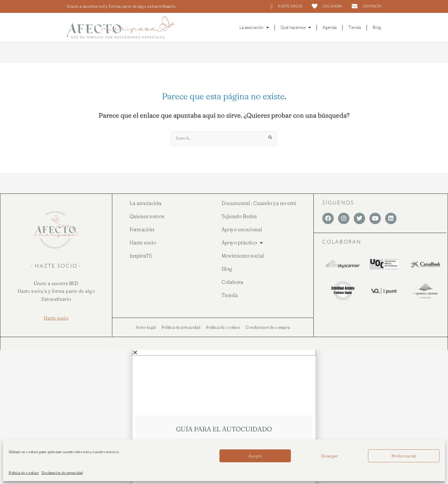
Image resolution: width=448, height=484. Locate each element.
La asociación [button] (254, 28)
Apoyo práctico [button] (242, 243)
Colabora (232, 282)
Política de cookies (24, 473)
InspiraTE (141, 256)
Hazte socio (143, 243)
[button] (224, 353)
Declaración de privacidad (62, 473)
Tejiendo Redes (239, 217)
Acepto (255, 456)
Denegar (330, 456)
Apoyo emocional (242, 230)
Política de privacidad (181, 328)
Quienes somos (147, 217)
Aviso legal (146, 328)
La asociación (145, 203)
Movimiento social (243, 256)
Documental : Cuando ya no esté (259, 203)
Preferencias (404, 456)
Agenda (330, 27)
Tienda (355, 27)
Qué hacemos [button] (296, 28)
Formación (142, 230)
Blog (377, 27)
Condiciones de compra (268, 328)
